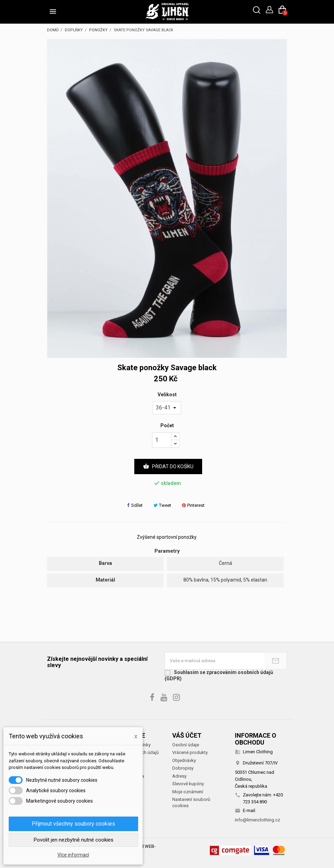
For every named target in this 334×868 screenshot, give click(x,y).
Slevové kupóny (188, 784)
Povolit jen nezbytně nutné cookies (74, 840)
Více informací (73, 855)
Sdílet (135, 505)
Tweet (162, 505)
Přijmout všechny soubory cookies (73, 824)
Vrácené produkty (190, 752)
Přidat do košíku (168, 467)
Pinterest (193, 505)
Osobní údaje (186, 745)
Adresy (179, 776)
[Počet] (162, 440)
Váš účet (187, 735)
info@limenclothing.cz (257, 820)
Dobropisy (183, 768)
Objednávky (184, 760)
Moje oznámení (188, 792)
